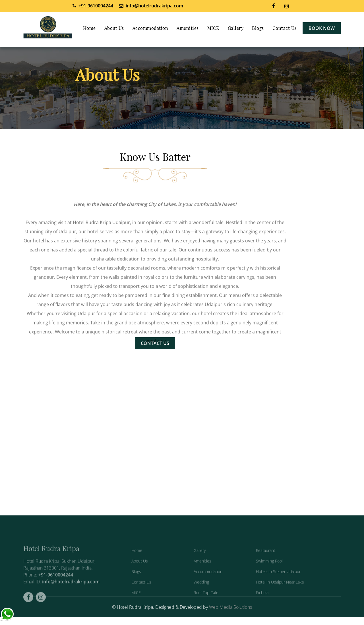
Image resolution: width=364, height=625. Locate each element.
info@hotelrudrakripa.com (71, 589)
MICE (213, 28)
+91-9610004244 (56, 582)
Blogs (258, 28)
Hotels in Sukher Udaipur (278, 579)
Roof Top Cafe (206, 600)
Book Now (322, 28)
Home (89, 28)
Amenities (188, 28)
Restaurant (266, 558)
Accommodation (150, 28)
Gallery (236, 28)
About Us (114, 28)
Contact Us (285, 28)
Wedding (201, 589)
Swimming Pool (269, 568)
